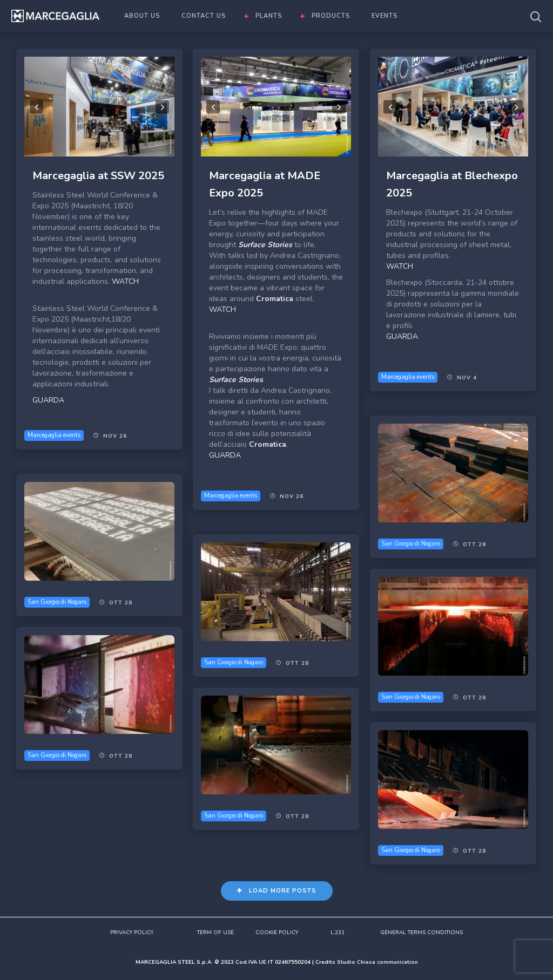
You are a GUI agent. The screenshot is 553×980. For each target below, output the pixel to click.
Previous (36, 107)
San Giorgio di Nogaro (411, 544)
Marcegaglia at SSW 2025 (98, 176)
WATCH (125, 281)
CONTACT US (204, 16)
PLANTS (269, 16)
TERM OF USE (215, 933)
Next (162, 107)
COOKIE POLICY (277, 933)
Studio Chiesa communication (377, 962)
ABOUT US (142, 16)
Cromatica (275, 299)
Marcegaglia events (54, 435)
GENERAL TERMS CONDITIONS (422, 933)
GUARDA (48, 400)
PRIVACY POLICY (132, 933)
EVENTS (385, 16)
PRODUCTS (331, 16)
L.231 (338, 933)
